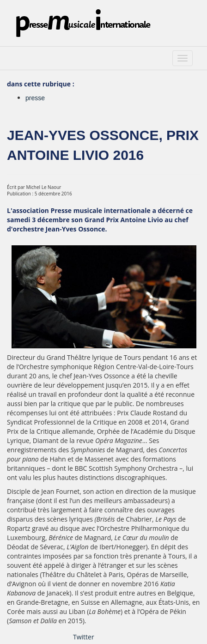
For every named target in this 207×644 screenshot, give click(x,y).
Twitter (84, 637)
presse (35, 98)
